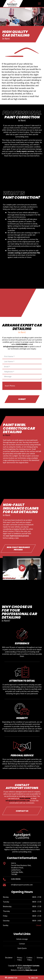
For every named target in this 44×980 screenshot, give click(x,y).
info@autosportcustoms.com (15, 347)
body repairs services (25, 151)
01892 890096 (22, 344)
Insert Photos (10, 386)
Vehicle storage (22, 939)
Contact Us (11, 978)
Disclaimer (9, 958)
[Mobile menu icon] (39, 4)
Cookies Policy (29, 959)
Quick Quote (22, 948)
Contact (22, 944)
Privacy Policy (20, 959)
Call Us (33, 978)
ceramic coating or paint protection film (24, 253)
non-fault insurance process (17, 536)
